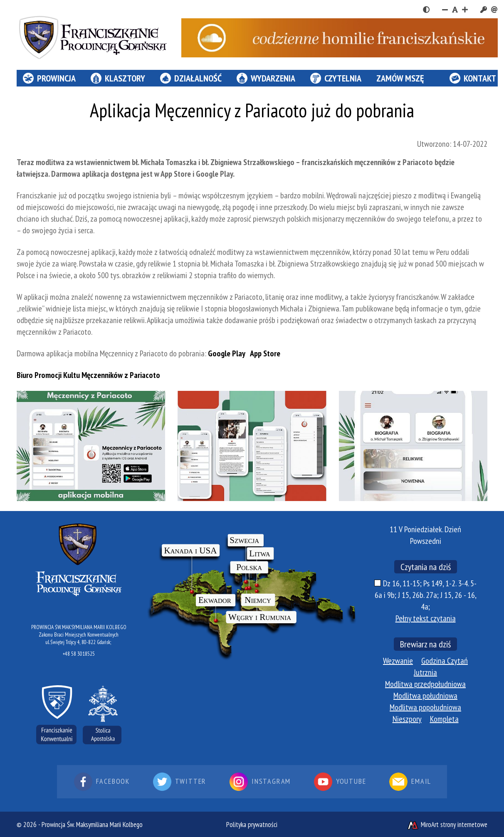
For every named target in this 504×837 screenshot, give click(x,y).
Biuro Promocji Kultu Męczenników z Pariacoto (88, 375)
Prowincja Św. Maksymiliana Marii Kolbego (92, 825)
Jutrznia (425, 672)
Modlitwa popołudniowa (425, 707)
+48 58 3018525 (79, 654)
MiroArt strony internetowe (447, 825)
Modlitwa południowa (425, 696)
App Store (264, 353)
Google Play (227, 353)
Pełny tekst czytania (426, 618)
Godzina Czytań (445, 661)
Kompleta (444, 719)
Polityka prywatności (252, 825)
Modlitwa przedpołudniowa (425, 684)
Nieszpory (407, 719)
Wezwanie (398, 661)
